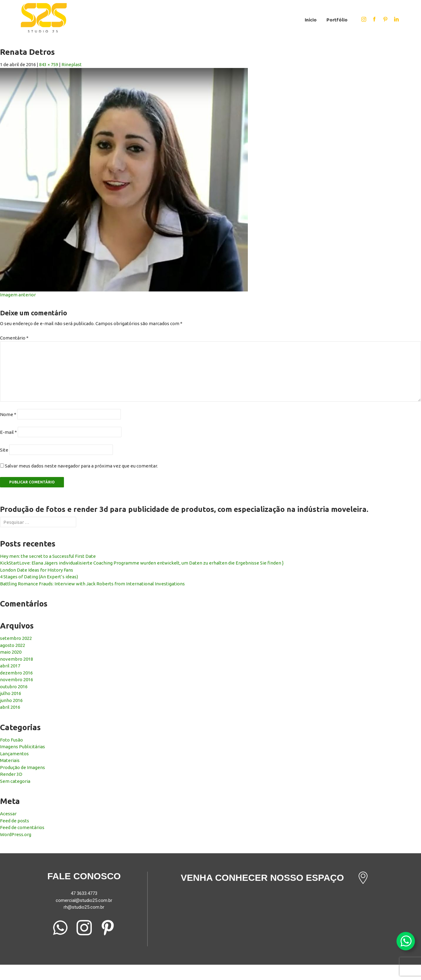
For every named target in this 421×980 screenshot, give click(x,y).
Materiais (10, 760)
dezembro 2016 (16, 673)
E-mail (8, 432)
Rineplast (72, 64)
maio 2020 (11, 652)
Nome (8, 414)
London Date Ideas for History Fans (37, 570)
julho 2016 (11, 693)
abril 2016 (10, 707)
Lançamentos (14, 754)
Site (4, 450)
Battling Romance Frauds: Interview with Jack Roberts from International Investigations (92, 584)
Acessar (8, 814)
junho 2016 (11, 700)
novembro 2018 (17, 659)
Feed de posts (15, 821)
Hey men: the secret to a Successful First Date (48, 556)
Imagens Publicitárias (22, 747)
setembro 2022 (16, 638)
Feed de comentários (22, 827)
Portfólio (337, 20)
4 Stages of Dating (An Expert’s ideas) (39, 577)
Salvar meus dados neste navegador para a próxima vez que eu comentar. (81, 466)
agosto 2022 (13, 645)
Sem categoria (15, 781)
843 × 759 (49, 64)
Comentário (14, 338)
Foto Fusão (11, 740)
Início (311, 20)
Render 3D (11, 774)
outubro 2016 (14, 687)
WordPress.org (16, 834)
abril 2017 (10, 666)
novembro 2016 (17, 680)
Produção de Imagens (22, 767)
